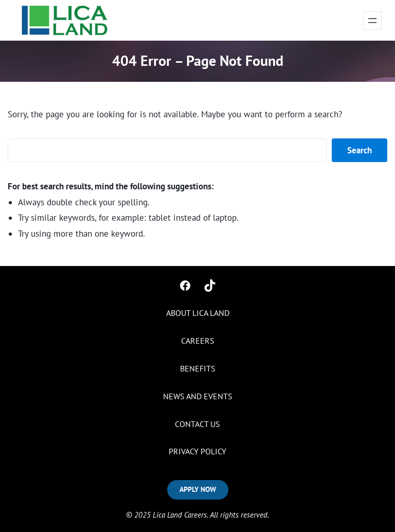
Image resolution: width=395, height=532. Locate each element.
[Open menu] (372, 21)
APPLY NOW (198, 489)
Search (360, 150)
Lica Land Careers (180, 515)
